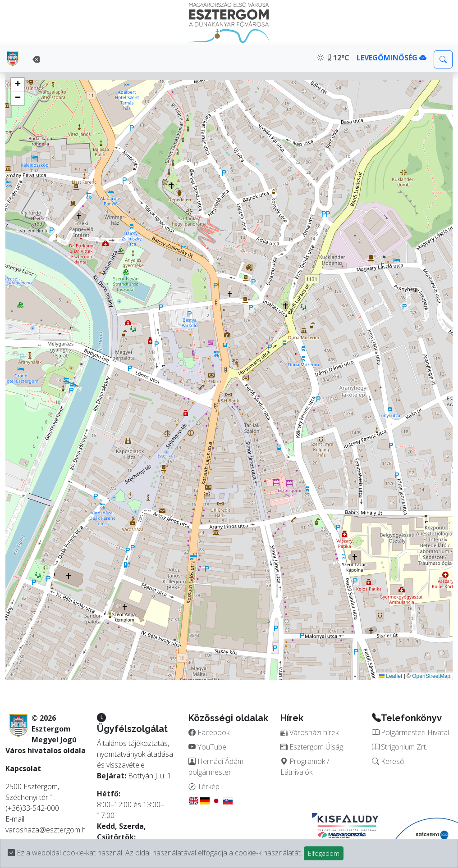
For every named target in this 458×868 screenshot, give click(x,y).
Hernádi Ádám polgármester (216, 767)
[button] (18, 85)
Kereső (388, 761)
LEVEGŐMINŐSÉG (392, 58)
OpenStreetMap (431, 676)
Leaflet (391, 676)
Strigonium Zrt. (400, 747)
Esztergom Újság (312, 747)
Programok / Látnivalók (305, 767)
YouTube (207, 747)
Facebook (209, 732)
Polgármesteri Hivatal (410, 732)
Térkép (204, 786)
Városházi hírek (309, 732)
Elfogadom (324, 853)
